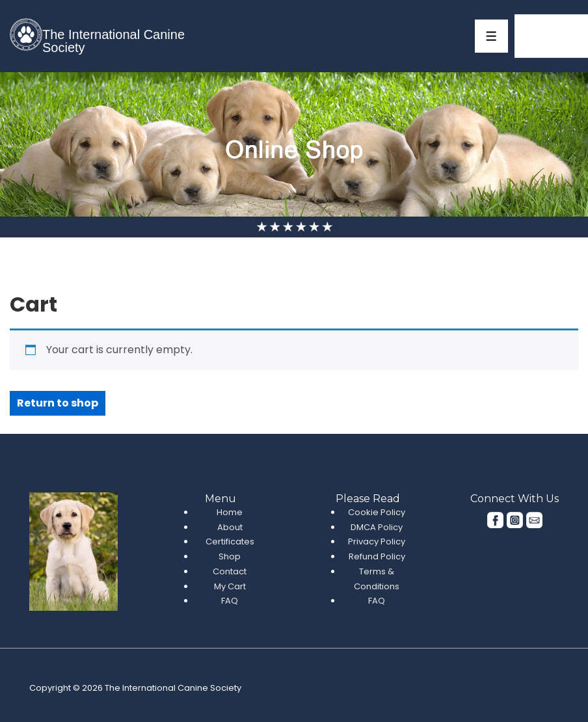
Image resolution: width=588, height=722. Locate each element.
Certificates (230, 541)
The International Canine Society (114, 41)
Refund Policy (377, 556)
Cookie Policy (377, 512)
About (230, 527)
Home (230, 512)
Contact (230, 571)
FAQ (230, 601)
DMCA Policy (377, 527)
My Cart (230, 586)
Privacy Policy (377, 541)
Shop (230, 556)
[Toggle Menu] (491, 36)
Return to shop (58, 403)
